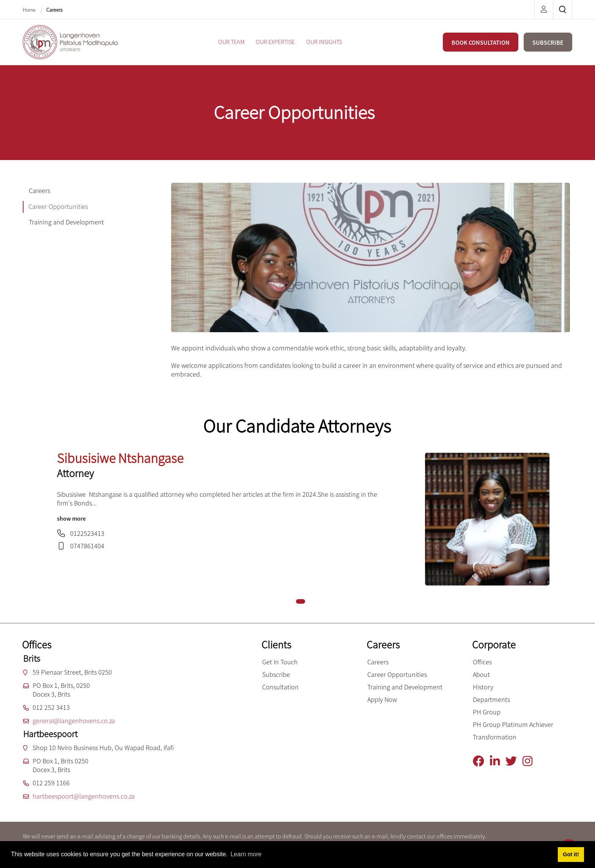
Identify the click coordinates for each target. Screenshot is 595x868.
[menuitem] (231, 42)
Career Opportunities (397, 674)
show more (71, 518)
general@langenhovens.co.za (74, 721)
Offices (482, 662)
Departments (491, 699)
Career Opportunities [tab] (58, 206)
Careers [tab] (39, 191)
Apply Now (382, 699)
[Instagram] (530, 761)
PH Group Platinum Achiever (513, 724)
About (481, 674)
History (483, 687)
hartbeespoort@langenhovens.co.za (84, 796)
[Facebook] (481, 761)
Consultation (280, 687)
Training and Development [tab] (66, 222)
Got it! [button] (571, 854)
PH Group (487, 712)
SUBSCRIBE (548, 42)
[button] (301, 601)
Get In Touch (280, 662)
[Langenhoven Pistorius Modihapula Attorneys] (70, 41)
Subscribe (276, 674)
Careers (54, 10)
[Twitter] (514, 761)
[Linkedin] (498, 761)
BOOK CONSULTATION (481, 42)
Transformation (495, 737)
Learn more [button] (246, 854)
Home (30, 10)
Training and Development (405, 687)
